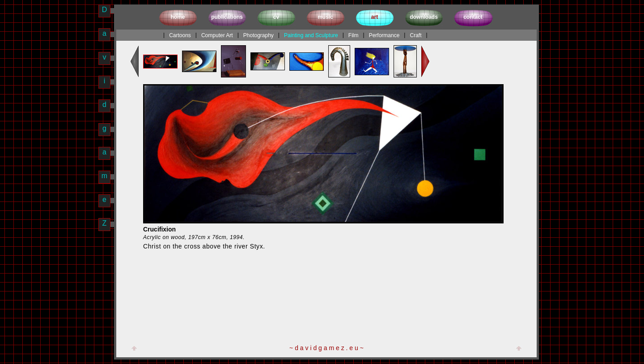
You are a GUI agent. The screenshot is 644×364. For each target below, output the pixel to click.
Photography (258, 35)
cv (276, 17)
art (375, 17)
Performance (384, 35)
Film (354, 35)
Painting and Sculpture (311, 35)
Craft (415, 35)
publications (227, 17)
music (325, 17)
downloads (424, 17)
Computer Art (217, 35)
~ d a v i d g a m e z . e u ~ (326, 348)
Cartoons (180, 35)
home (178, 17)
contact (473, 17)
